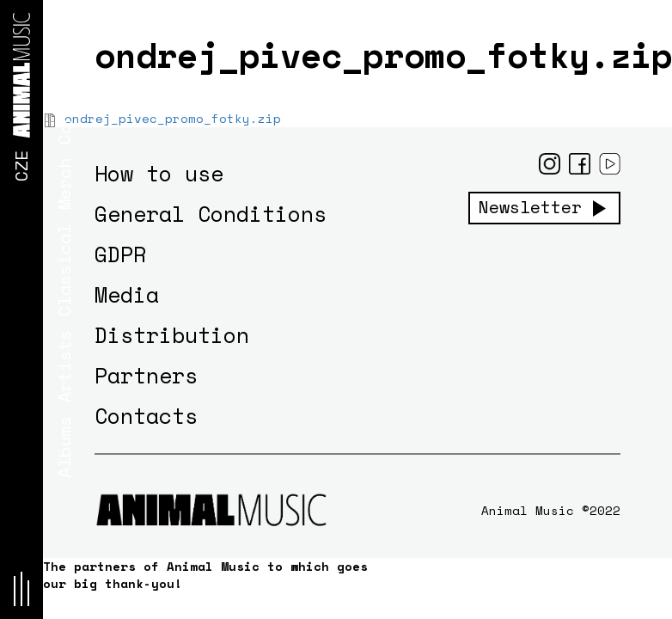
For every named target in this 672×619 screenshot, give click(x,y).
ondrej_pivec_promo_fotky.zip (173, 118)
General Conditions (211, 214)
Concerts (64, 103)
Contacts (146, 416)
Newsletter (530, 207)
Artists (64, 366)
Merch (64, 184)
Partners (146, 375)
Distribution (172, 335)
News (64, 28)
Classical (64, 270)
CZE (21, 166)
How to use (159, 173)
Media (127, 294)
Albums (64, 447)
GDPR (120, 254)
